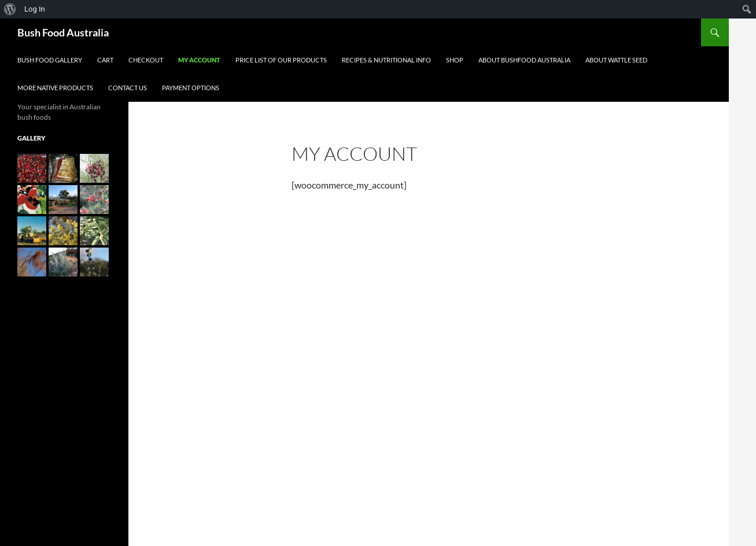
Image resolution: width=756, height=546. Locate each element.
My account (199, 60)
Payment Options (191, 88)
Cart (105, 60)
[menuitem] (10, 9)
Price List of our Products (281, 60)
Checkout (146, 60)
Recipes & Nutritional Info (386, 60)
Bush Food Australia (63, 32)
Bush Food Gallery (50, 60)
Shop (455, 60)
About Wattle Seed (616, 60)
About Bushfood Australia (524, 60)
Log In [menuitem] (35, 9)
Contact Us (128, 88)
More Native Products (55, 88)
